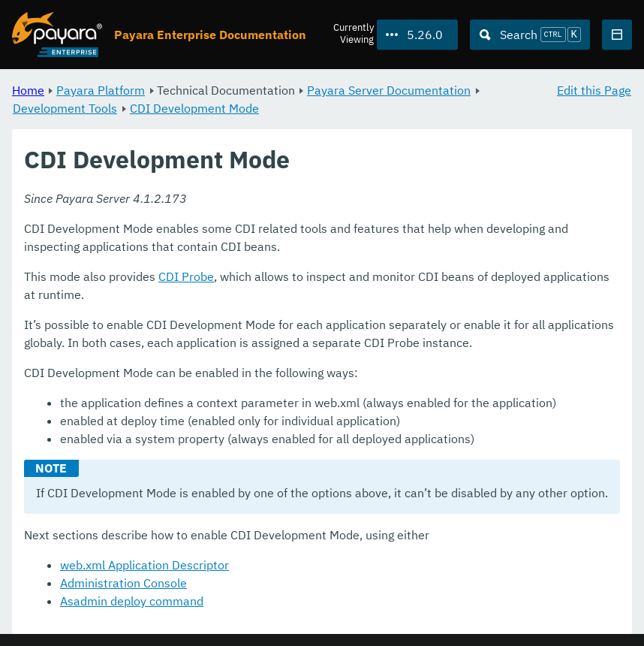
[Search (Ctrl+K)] (530, 35)
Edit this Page (594, 90)
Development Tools (65, 108)
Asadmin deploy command (132, 601)
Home (28, 90)
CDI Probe (186, 276)
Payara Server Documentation (389, 90)
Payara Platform (101, 90)
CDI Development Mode (194, 108)
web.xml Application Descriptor (144, 565)
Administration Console (123, 583)
